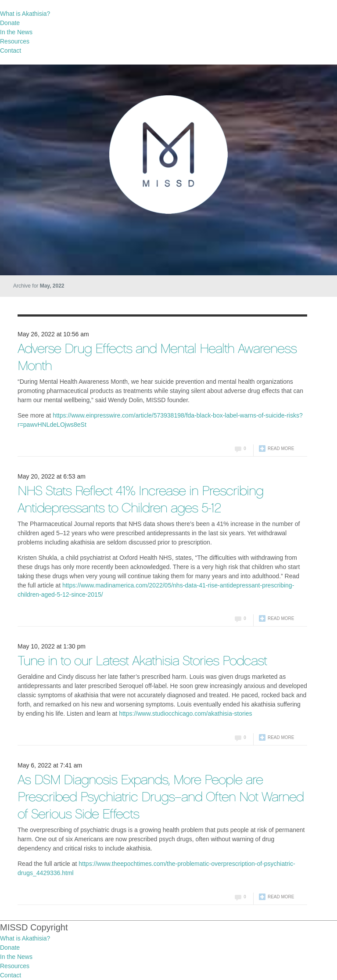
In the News (16, 32)
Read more (281, 449)
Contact (11, 50)
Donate (10, 23)
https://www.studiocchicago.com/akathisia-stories (185, 713)
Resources (15, 41)
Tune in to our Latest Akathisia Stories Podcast (142, 662)
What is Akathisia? (25, 14)
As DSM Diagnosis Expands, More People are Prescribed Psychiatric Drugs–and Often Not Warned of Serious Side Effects (161, 798)
